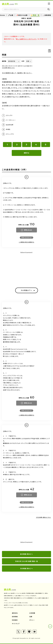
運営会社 (15, 613)
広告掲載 (32, 613)
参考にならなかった (26, 238)
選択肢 (4, 61)
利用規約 (15, 620)
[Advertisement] (27, 268)
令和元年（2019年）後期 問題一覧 (27, 561)
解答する (27, 153)
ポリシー (32, 620)
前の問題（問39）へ (27, 554)
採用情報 (15, 617)
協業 (31, 617)
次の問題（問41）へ (27, 568)
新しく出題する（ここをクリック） (26, 39)
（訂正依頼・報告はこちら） (8, 68)
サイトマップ (16, 624)
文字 (23, 61)
